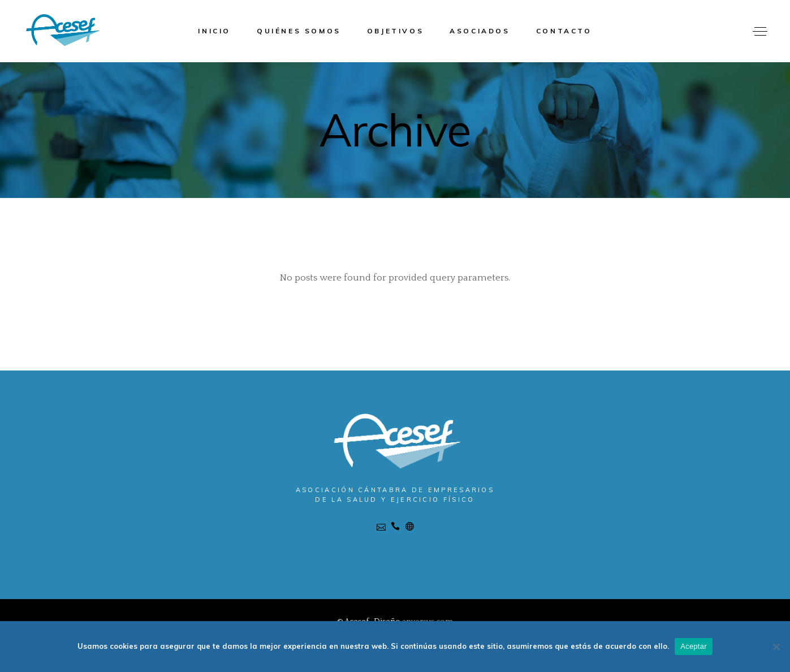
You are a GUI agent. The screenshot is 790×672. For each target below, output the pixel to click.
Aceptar (694, 646)
